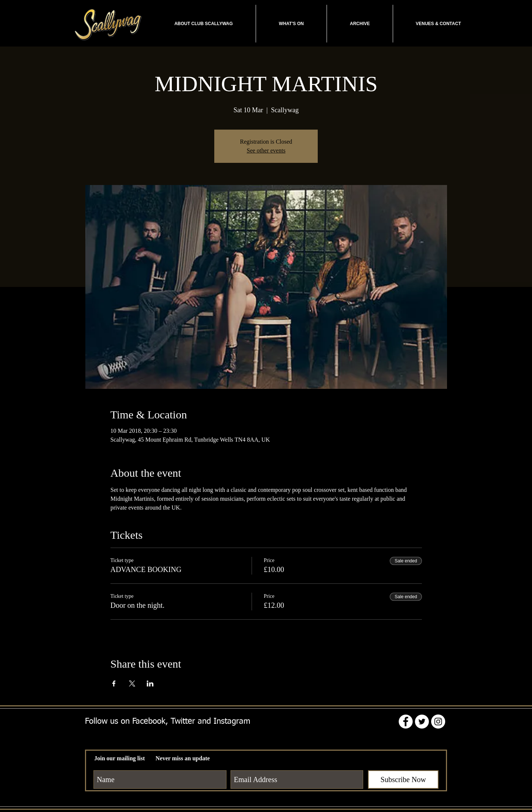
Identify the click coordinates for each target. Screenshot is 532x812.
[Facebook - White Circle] (406, 722)
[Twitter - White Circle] (422, 722)
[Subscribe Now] (403, 780)
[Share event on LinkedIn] (150, 683)
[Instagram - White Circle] (438, 722)
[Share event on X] (132, 683)
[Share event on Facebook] (114, 683)
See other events (266, 150)
